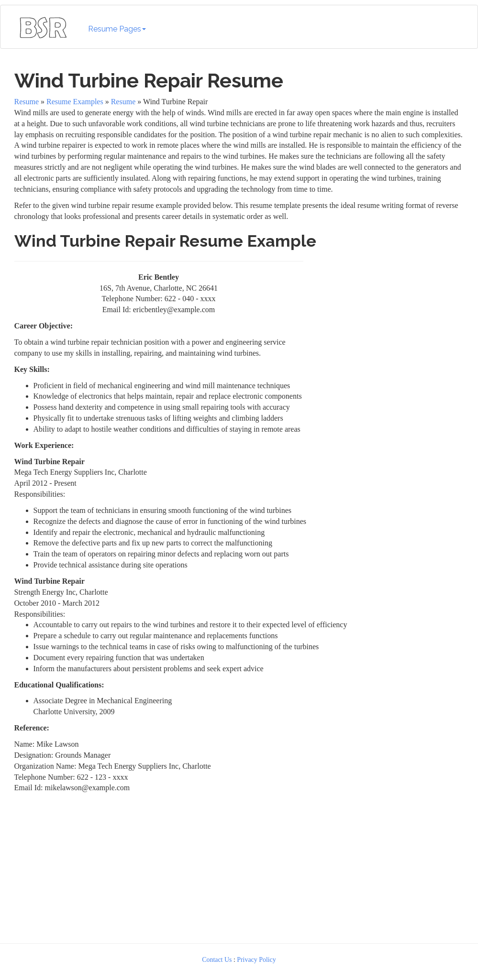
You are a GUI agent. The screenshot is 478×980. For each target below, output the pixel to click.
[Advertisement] (386, 316)
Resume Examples (75, 102)
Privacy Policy (256, 960)
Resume (27, 102)
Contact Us (217, 960)
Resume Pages (117, 29)
